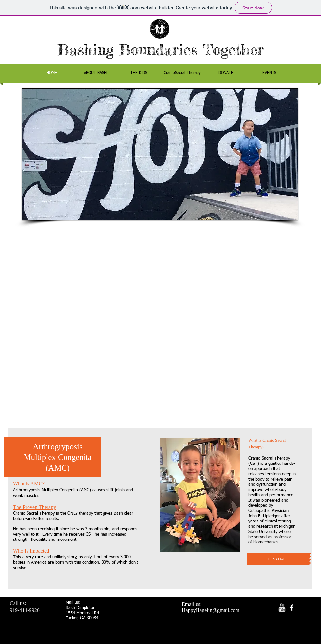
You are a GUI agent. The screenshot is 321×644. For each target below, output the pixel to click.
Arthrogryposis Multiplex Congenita (46, 490)
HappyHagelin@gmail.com (211, 610)
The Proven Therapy (35, 507)
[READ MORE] (278, 559)
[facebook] (292, 607)
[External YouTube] (160, 324)
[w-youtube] (282, 607)
